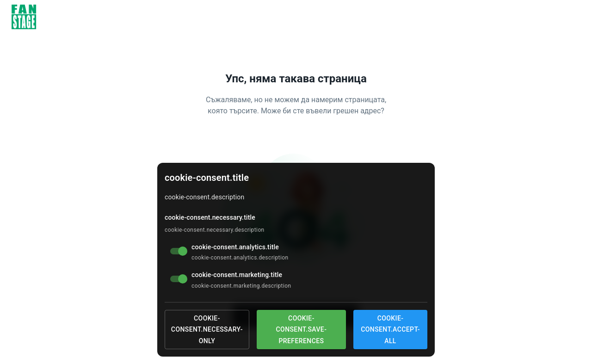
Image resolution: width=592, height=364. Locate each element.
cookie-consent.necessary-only (207, 330)
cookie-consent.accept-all (390, 330)
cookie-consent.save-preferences (302, 330)
